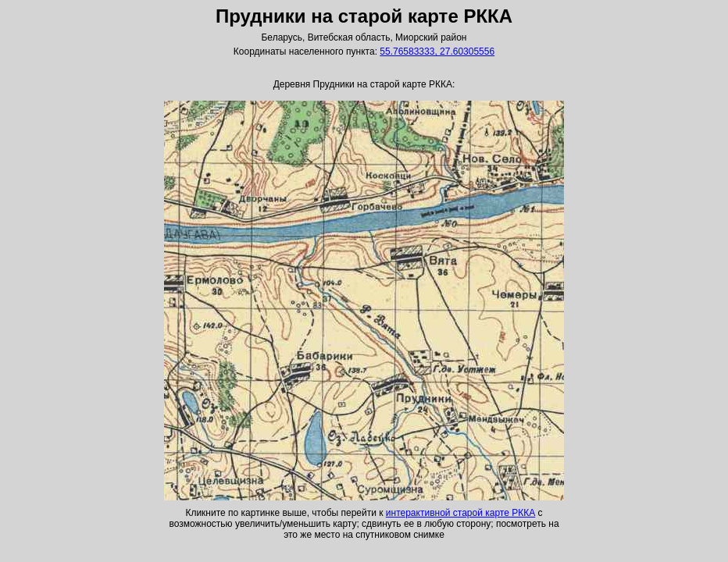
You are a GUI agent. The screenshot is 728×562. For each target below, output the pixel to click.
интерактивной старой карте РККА (460, 513)
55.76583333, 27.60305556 (437, 52)
